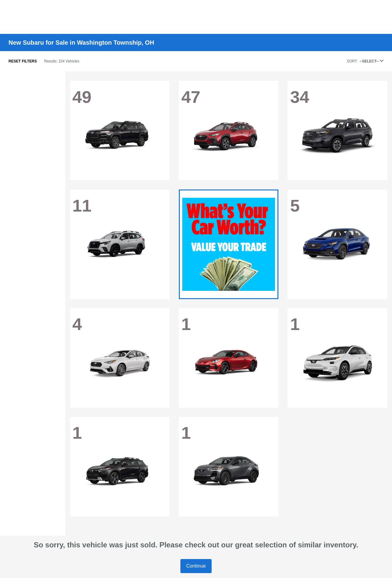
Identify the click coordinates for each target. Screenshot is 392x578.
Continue (196, 566)
